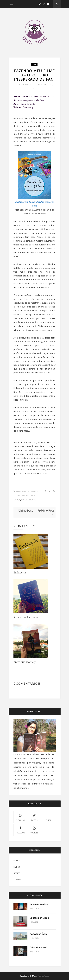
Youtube (34, 830)
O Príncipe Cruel (38, 947)
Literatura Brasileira (25, 496)
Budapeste (20, 572)
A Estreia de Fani (41, 210)
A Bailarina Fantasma (26, 617)
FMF (34, 64)
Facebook (20, 830)
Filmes (17, 861)
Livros (17, 500)
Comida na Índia (38, 934)
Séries (17, 873)
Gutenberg (32, 491)
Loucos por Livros (39, 918)
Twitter (34, 817)
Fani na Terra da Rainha (34, 214)
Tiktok (49, 817)
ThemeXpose (43, 976)
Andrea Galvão (29, 85)
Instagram (20, 817)
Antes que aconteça (25, 662)
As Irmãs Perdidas (39, 904)
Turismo (18, 879)
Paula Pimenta (28, 500)
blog (40, 342)
